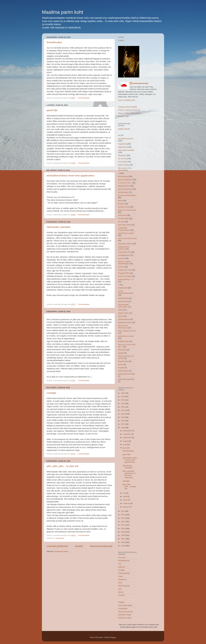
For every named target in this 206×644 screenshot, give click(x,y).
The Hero (122, 558)
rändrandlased (124, 319)
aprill (125, 496)
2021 (123, 410)
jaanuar (126, 507)
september (127, 437)
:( (119, 285)
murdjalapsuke (124, 255)
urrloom (121, 267)
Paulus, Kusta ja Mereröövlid (129, 113)
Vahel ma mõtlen (125, 276)
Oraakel (121, 368)
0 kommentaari (83, 98)
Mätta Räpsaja (124, 586)
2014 (123, 515)
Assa (120, 583)
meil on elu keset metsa (127, 238)
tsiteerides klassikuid (126, 379)
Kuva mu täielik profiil (127, 100)
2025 (123, 397)
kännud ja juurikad (125, 612)
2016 (123, 428)
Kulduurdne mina (125, 270)
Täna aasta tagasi (125, 605)
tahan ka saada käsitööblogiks (124, 263)
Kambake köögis (125, 615)
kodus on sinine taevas (127, 210)
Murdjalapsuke (124, 561)
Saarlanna (122, 579)
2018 (123, 421)
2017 (123, 424)
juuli (125, 444)
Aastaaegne (123, 608)
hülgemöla (122, 144)
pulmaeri (122, 258)
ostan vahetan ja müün (127, 331)
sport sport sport (125, 225)
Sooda (121, 592)
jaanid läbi (52, 110)
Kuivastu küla (123, 116)
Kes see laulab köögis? (127, 195)
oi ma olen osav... (125, 183)
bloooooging (123, 176)
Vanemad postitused (101, 546)
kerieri (121, 316)
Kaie (120, 589)
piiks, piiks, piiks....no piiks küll (62, 466)
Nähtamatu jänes (125, 322)
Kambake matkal (125, 618)
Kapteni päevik (124, 129)
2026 (123, 393)
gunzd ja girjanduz (125, 180)
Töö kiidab (122, 162)
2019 (123, 417)
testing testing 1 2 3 (126, 279)
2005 (123, 546)
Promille (121, 595)
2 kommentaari (83, 535)
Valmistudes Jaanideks (59, 227)
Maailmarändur (124, 186)
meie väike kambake (126, 150)
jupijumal (122, 567)
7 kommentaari (83, 381)
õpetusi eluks (123, 313)
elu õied (121, 222)
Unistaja (121, 570)
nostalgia (51, 393)
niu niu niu (122, 159)
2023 (123, 403)
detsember (127, 431)
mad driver (60, 538)
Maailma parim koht (63, 12)
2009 (123, 532)
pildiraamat (122, 147)
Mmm (120, 201)
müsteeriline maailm (126, 233)
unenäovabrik (123, 218)
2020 (123, 414)
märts (125, 500)
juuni (125, 448)
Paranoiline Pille (124, 252)
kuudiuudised (123, 361)
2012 (123, 522)
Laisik (120, 576)
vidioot (121, 310)
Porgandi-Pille (124, 273)
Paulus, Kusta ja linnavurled (129, 110)
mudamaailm (123, 192)
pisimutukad (123, 301)
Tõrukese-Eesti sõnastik (128, 107)
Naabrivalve (123, 288)
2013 (123, 518)
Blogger (113, 637)
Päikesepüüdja (124, 573)
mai (125, 493)
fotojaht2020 (123, 298)
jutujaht (121, 353)
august (126, 441)
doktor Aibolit (123, 165)
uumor (121, 364)
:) (119, 173)
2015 (123, 511)
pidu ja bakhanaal (125, 189)
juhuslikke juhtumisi (126, 139)
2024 (123, 400)
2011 (123, 525)
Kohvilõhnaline (54, 42)
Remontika (122, 350)
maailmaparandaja (140, 83)
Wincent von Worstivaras (123, 327)
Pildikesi (121, 602)
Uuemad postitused (57, 546)
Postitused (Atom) (61, 551)
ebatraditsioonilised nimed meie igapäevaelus (70, 176)
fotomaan (122, 155)
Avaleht (79, 546)
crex (120, 564)
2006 (123, 542)
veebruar (127, 503)
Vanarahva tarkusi (125, 244)
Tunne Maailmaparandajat (126, 292)
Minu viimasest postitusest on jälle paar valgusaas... (129, 474)
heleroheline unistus (126, 336)
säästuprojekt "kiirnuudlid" (123, 306)
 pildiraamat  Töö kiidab (127, 374)
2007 (123, 539)
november (127, 434)
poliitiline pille (123, 341)
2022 (123, 407)
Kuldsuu (121, 204)
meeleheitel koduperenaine (124, 229)
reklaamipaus (123, 371)
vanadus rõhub (124, 207)
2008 (123, 535)
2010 (123, 529)
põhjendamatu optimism (124, 248)
